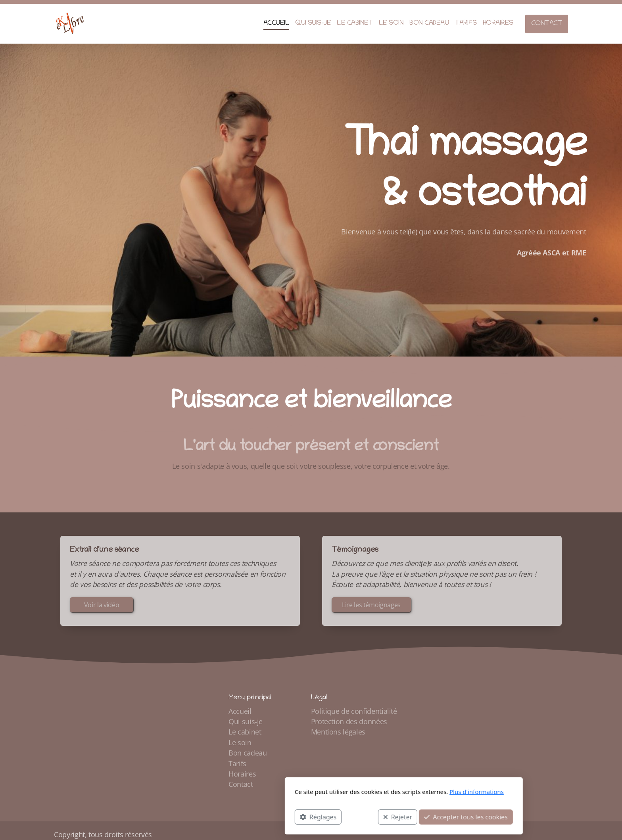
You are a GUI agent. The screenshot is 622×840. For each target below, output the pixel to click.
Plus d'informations (384, 792)
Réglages (225, 817)
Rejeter (305, 817)
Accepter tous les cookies (373, 817)
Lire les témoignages (371, 607)
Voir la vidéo (102, 607)
